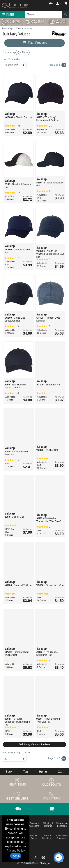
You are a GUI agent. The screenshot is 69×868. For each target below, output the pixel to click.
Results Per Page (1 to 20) (17, 753)
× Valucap (10, 52)
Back (9, 772)
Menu (8, 15)
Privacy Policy (16, 851)
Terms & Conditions (47, 837)
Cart (61, 772)
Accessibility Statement (62, 837)
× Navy (24, 52)
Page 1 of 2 (57, 759)
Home (43, 772)
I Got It (16, 856)
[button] (51, 3)
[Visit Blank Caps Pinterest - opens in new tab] (43, 857)
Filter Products (34, 43)
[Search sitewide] (43, 15)
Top (26, 772)
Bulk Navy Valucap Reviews (34, 744)
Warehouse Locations (62, 825)
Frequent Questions (34, 825)
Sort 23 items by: (12, 59)
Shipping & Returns (48, 825)
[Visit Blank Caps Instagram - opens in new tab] (35, 857)
